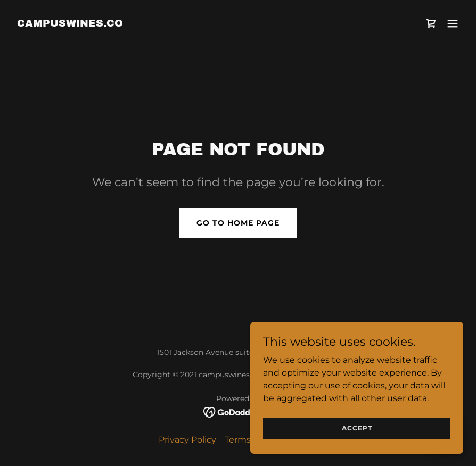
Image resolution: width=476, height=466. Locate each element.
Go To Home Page (238, 223)
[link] (70, 24)
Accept (357, 428)
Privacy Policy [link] (187, 440)
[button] (453, 23)
